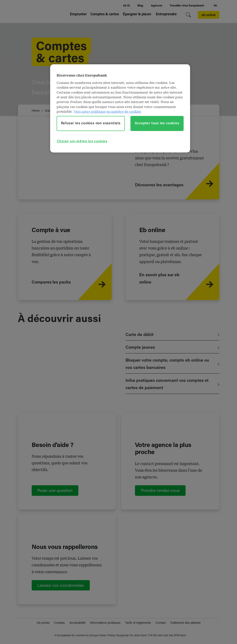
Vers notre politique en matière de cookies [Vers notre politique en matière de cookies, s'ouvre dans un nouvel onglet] (107, 111)
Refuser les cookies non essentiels (91, 123)
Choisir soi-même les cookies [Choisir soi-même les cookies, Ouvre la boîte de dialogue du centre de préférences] (82, 142)
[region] (120, 108)
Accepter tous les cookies (157, 123)
